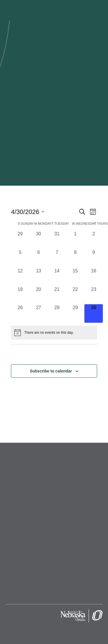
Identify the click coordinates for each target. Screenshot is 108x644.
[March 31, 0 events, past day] (57, 240)
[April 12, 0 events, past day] (20, 277)
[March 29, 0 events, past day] (20, 240)
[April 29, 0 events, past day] (75, 313)
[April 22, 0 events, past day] (75, 295)
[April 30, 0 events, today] (94, 313)
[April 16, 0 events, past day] (94, 277)
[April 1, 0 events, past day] (75, 240)
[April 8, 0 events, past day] (75, 258)
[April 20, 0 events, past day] (39, 295)
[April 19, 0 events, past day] (20, 295)
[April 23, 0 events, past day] (94, 295)
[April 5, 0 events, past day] (20, 258)
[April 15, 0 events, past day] (75, 277)
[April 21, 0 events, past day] (57, 295)
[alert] (54, 333)
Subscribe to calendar (51, 371)
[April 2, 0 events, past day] (94, 240)
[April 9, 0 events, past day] (94, 258)
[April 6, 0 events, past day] (39, 258)
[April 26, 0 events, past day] (20, 313)
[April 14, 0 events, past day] (57, 277)
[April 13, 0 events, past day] (39, 277)
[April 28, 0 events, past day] (57, 313)
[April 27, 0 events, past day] (39, 313)
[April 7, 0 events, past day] (57, 258)
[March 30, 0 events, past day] (39, 240)
